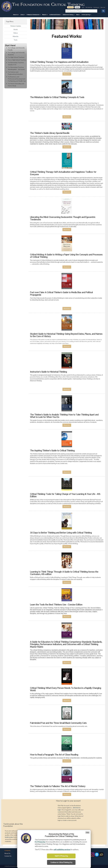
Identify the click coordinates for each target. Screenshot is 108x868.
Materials (16, 36)
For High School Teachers (16, 57)
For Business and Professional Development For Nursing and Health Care (17, 79)
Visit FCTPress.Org (61, 856)
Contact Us (8, 856)
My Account (97, 7)
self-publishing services (62, 850)
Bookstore (70, 7)
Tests (16, 40)
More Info (67, 74)
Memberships (89, 7)
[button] (16, 15)
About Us (7, 853)
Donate (77, 7)
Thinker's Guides (16, 26)
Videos (16, 33)
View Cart (103, 7)
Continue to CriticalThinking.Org (61, 862)
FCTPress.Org (40, 842)
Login (83, 7)
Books (16, 29)
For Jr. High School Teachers (17, 60)
